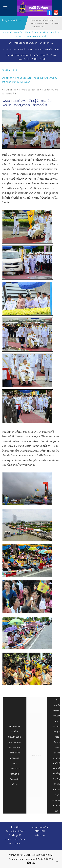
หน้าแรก (6, 70)
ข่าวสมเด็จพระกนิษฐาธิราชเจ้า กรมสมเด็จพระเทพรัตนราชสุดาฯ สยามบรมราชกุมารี (31, 34)
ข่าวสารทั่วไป (47, 43)
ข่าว (15, 70)
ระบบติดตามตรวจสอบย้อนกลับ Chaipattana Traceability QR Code (31, 57)
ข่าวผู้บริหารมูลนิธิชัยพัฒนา (23, 43)
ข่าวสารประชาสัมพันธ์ (14, 49)
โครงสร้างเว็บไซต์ (15, 831)
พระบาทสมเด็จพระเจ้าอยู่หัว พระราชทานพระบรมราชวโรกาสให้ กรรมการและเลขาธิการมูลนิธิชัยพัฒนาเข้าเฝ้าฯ (15, 755)
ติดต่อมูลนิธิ (15, 835)
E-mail (15, 827)
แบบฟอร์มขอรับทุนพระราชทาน (15, 841)
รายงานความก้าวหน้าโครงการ (43, 49)
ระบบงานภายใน (40, 827)
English (40, 831)
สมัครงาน (40, 835)
